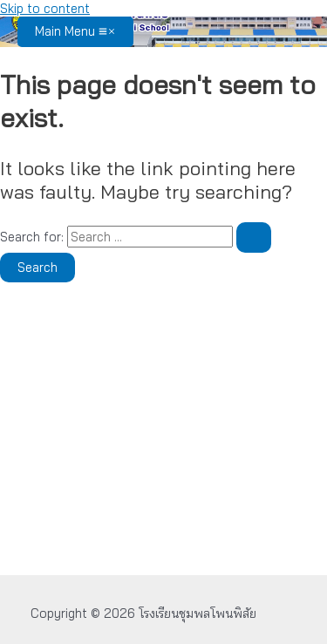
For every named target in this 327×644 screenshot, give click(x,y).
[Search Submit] (254, 237)
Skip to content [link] (45, 8)
